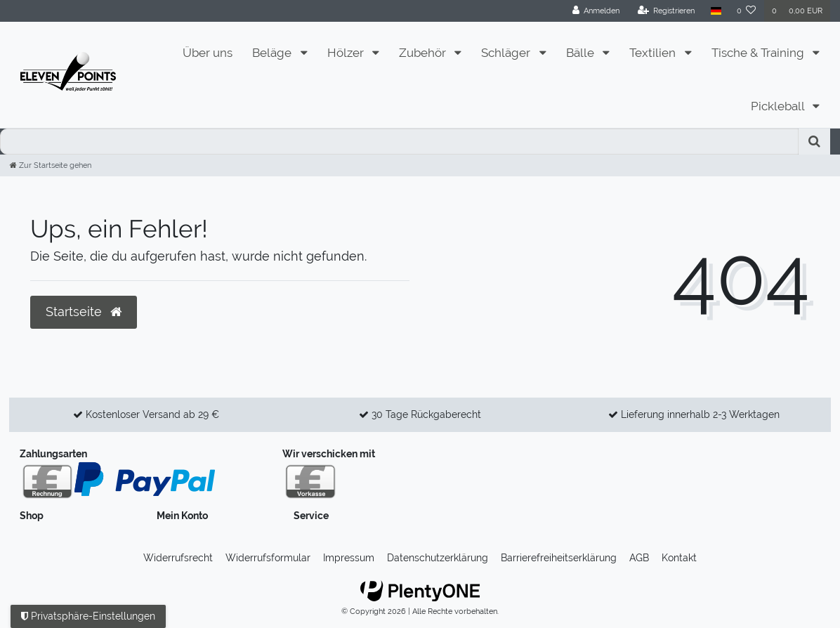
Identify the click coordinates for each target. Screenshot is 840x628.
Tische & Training (759, 53)
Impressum (349, 558)
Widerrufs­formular (268, 558)
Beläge (273, 53)
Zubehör (424, 53)
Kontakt (679, 558)
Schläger (507, 53)
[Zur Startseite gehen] (51, 165)
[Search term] (399, 142)
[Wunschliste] (747, 11)
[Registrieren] (667, 11)
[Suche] (814, 142)
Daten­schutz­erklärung (438, 558)
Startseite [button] (84, 312)
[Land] (715, 11)
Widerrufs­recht (178, 558)
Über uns (208, 53)
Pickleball (779, 106)
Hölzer (347, 53)
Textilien (654, 53)
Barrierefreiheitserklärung (559, 558)
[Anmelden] (596, 11)
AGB (639, 558)
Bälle (582, 53)
